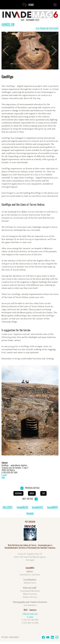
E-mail (4, 475)
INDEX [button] (32, 493)
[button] (6, 51)
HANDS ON (8, 24)
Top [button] (43, 493)
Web (3, 477)
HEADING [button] (18, 493)
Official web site (30, 614)
